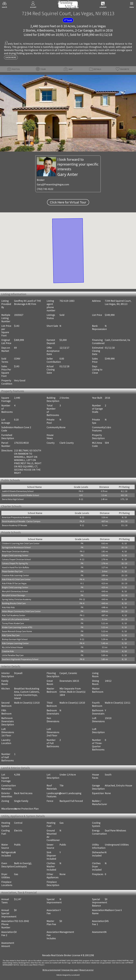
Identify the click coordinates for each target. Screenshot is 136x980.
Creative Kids (8, 651)
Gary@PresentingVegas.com (53, 184)
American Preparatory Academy (16, 517)
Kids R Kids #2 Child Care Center (16, 579)
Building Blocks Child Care (14, 603)
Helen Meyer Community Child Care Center (21, 611)
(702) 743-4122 (45, 189)
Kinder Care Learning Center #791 (17, 627)
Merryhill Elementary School (15, 591)
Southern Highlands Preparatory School (20, 659)
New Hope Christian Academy (15, 551)
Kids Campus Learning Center (15, 643)
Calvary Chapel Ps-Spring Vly (15, 563)
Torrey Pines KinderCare (13, 623)
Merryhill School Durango (14, 595)
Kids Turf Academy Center (14, 615)
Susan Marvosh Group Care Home (17, 631)
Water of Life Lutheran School (16, 619)
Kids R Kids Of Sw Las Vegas (14, 583)
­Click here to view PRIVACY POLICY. (32, 965)
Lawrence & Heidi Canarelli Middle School (21, 495)
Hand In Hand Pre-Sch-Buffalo (16, 567)
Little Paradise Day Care (13, 655)
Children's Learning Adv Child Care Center (21, 543)
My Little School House (12, 647)
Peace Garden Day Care (12, 571)
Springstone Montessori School (16, 547)
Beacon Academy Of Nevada (14, 525)
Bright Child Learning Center (15, 555)
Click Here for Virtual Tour (68, 202)
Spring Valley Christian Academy (17, 599)
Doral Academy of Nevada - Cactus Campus (21, 521)
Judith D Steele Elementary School (18, 491)
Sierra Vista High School (13, 499)
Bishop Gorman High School (15, 639)
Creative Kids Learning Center (15, 575)
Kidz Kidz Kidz (8, 607)
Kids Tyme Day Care (11, 635)
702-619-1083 (67, 301)
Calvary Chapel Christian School (16, 559)
